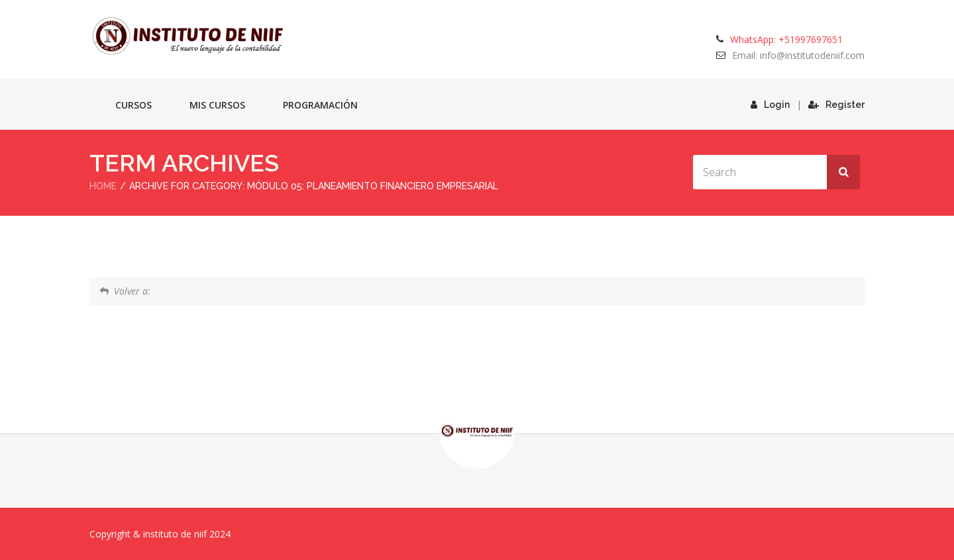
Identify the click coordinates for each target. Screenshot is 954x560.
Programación (320, 105)
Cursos (133, 105)
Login (770, 105)
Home (103, 186)
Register (836, 105)
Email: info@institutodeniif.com (798, 55)
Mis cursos (217, 105)
